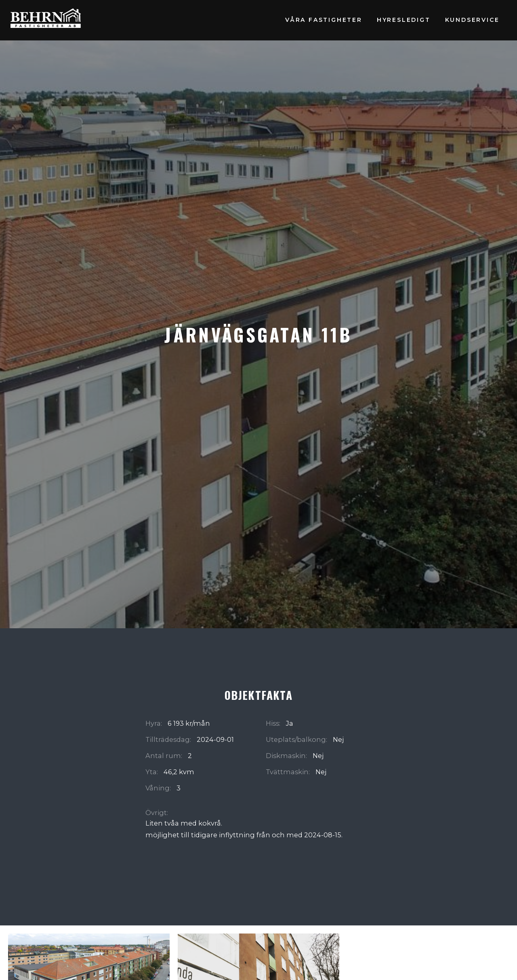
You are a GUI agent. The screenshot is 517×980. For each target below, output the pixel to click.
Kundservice (472, 20)
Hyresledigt (404, 20)
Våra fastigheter (324, 20)
